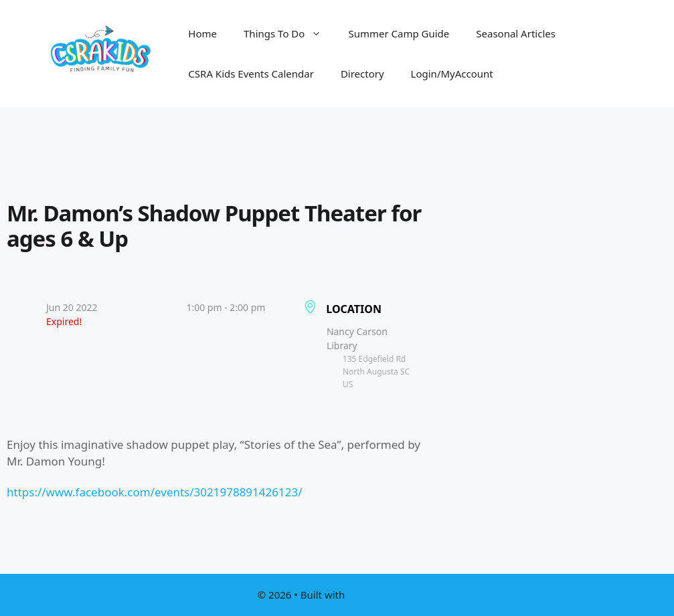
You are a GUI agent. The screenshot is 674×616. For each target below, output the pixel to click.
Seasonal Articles (516, 33)
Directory (362, 74)
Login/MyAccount (452, 74)
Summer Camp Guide (399, 33)
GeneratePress (382, 595)
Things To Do (289, 33)
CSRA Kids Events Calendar (251, 74)
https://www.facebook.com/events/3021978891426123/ (155, 492)
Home (202, 33)
